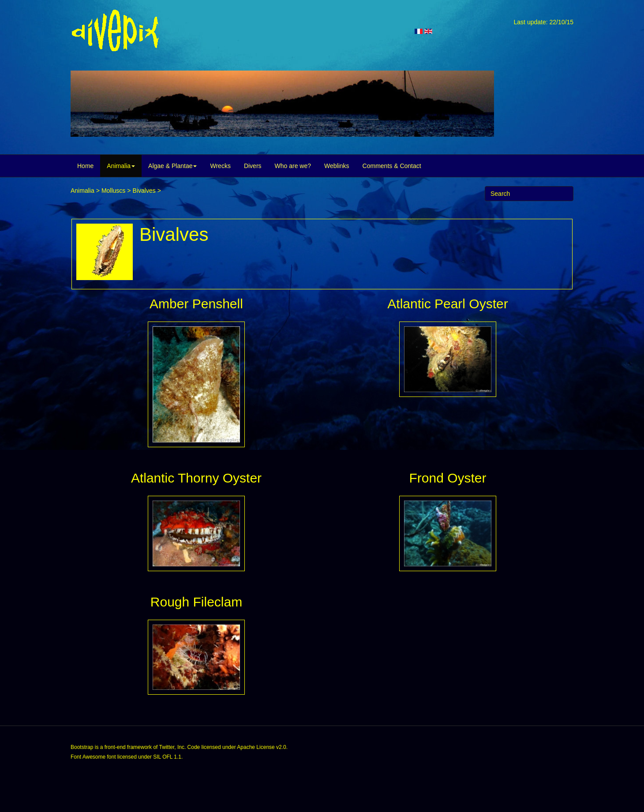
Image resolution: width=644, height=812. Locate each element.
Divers (253, 166)
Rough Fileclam (196, 602)
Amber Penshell (196, 304)
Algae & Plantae (172, 166)
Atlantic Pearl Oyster (447, 304)
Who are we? (293, 166)
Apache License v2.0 (261, 747)
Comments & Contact (392, 166)
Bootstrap (82, 747)
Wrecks (220, 166)
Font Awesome (88, 757)
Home (85, 166)
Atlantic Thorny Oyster (196, 478)
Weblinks (337, 166)
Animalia (121, 166)
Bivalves (144, 191)
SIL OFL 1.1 (167, 757)
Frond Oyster (447, 478)
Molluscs (113, 191)
